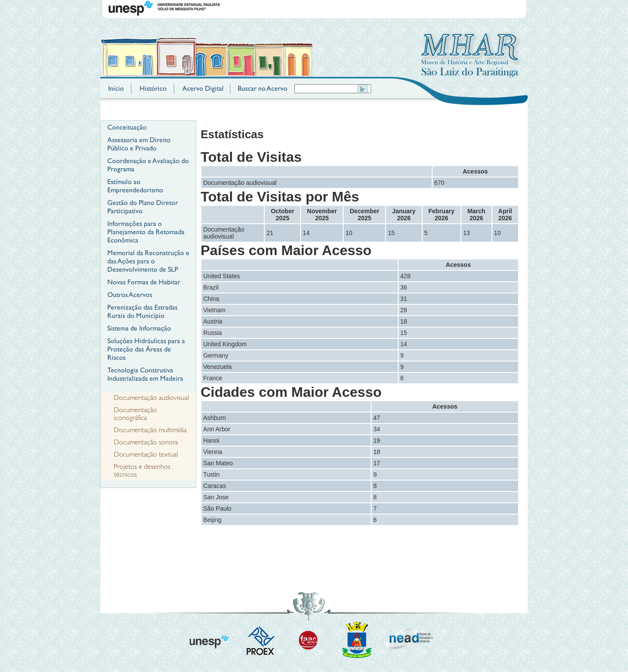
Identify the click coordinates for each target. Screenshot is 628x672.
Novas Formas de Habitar (144, 282)
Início (116, 88)
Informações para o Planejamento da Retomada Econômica (146, 232)
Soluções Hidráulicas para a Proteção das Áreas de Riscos (146, 349)
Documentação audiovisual (151, 398)
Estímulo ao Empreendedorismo (135, 186)
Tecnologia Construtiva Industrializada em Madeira (145, 374)
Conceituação (127, 127)
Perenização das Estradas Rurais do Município (142, 311)
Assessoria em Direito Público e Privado (139, 144)
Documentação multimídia (150, 430)
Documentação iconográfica (135, 414)
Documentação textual (146, 454)
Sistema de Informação (139, 328)
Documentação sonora (146, 442)
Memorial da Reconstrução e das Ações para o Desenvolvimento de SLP (148, 261)
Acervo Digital (203, 88)
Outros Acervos (130, 295)
